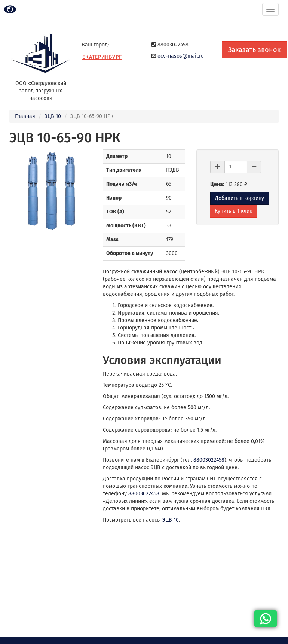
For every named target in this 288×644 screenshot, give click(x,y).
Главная (25, 116)
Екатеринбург (102, 57)
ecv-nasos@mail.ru (181, 56)
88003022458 (209, 460)
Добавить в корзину (240, 198)
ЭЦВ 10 (53, 116)
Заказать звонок (254, 50)
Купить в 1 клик (233, 211)
